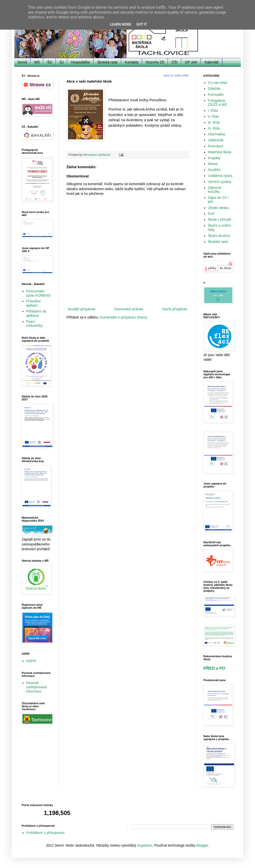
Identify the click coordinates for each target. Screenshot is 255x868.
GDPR (31, 661)
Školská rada (107, 62)
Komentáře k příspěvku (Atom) (124, 317)
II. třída (213, 116)
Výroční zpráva (220, 182)
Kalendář (212, 62)
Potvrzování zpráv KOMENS (38, 293)
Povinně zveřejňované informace (36, 687)
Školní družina (219, 236)
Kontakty (132, 62)
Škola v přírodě (220, 219)
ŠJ (62, 62)
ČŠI (174, 62)
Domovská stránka (129, 309)
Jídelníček (216, 140)
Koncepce (216, 146)
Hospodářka (80, 62)
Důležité (214, 89)
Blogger (202, 845)
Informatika (217, 134)
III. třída (214, 122)
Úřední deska (218, 208)
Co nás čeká (218, 83)
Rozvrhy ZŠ (155, 62)
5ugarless (145, 845)
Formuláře (216, 95)
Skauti (213, 164)
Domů (22, 62)
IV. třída (214, 128)
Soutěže (214, 170)
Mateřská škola (220, 152)
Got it (142, 24)
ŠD (49, 62)
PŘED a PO (214, 668)
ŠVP (211, 214)
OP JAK (191, 62)
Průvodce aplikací (33, 303)
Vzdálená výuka (220, 176)
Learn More (121, 24)
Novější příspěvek (82, 309)
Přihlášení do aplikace (36, 313)
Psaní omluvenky (34, 324)
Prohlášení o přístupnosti (45, 833)
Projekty (214, 158)
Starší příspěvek (175, 309)
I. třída (213, 110)
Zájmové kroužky (215, 190)
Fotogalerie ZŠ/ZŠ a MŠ (217, 103)
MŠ (37, 62)
